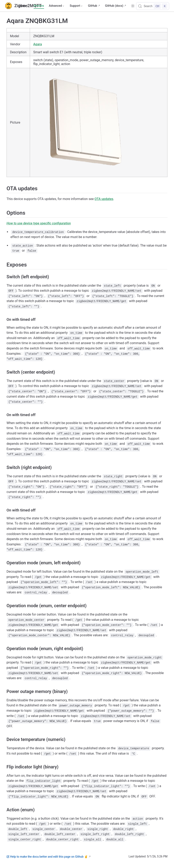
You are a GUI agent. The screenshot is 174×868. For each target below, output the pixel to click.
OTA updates (104, 199)
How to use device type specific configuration (39, 223)
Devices (39, 6)
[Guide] (23, 6)
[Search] (153, 6)
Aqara (38, 44)
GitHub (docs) (114, 6)
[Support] (76, 6)
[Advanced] (57, 6)
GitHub (93, 6)
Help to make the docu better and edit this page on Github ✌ (47, 857)
